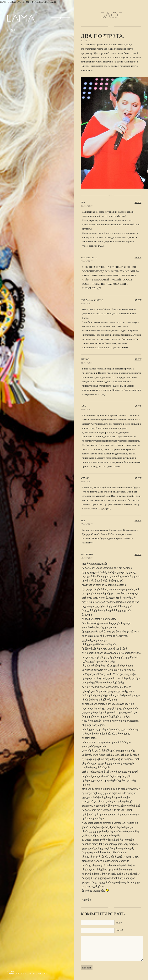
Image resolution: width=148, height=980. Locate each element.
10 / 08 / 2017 (87, 558)
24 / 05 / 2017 (87, 482)
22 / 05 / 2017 (87, 363)
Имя (118, 923)
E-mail (119, 930)
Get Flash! (50, 2)
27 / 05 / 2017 (87, 524)
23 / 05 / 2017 (87, 409)
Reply (138, 202)
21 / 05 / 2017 (87, 206)
